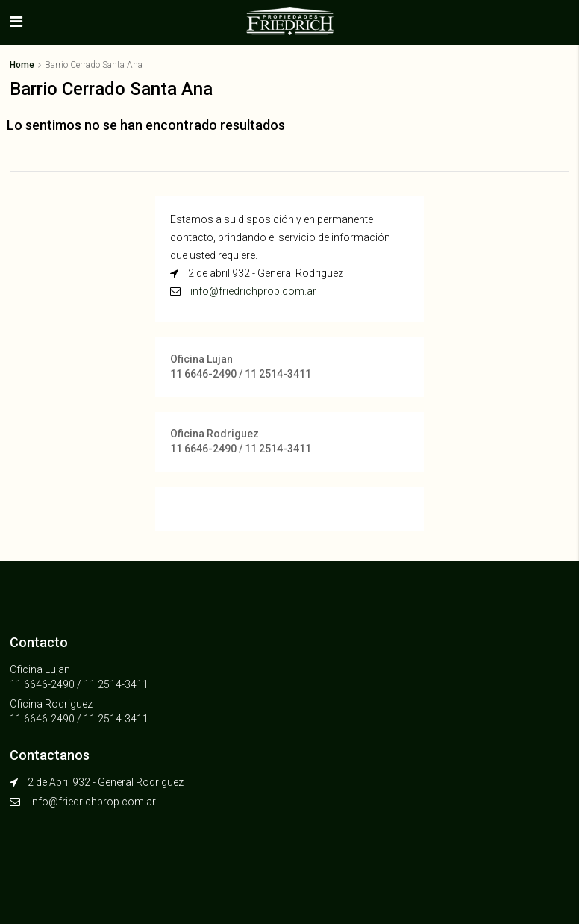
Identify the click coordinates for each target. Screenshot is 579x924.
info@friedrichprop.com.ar (253, 291)
